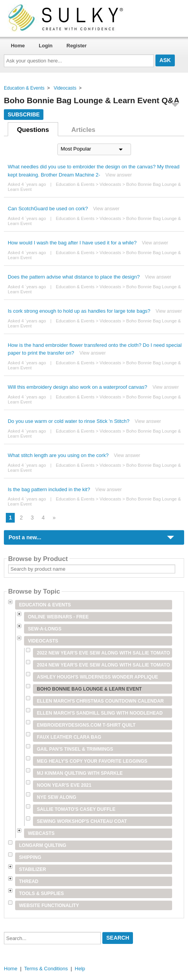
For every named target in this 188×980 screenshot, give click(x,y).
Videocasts (65, 88)
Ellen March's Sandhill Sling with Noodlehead (100, 713)
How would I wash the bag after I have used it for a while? (72, 243)
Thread (29, 881)
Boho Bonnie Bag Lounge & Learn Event (89, 689)
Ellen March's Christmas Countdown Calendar (100, 701)
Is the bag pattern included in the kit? (49, 489)
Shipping (30, 857)
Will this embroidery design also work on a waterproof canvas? (78, 387)
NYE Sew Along (57, 797)
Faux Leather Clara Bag (69, 737)
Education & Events (24, 88)
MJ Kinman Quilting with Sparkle (80, 773)
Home (18, 46)
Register (77, 46)
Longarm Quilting (43, 845)
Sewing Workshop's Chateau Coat (82, 821)
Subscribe (24, 114)
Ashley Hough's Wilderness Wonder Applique (97, 677)
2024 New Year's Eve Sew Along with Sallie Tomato (103, 665)
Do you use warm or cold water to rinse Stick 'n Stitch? (69, 421)
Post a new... (25, 537)
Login (46, 46)
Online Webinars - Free (58, 617)
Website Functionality (49, 906)
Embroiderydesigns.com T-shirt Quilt (86, 725)
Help (80, 969)
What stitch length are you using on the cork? (58, 455)
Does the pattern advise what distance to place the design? (74, 277)
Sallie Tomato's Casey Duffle (76, 809)
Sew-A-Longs (45, 629)
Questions (33, 130)
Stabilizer (33, 869)
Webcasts (41, 833)
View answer (119, 175)
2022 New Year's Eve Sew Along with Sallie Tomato (103, 653)
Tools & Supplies (41, 893)
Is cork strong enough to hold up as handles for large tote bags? (79, 311)
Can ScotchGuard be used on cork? (48, 209)
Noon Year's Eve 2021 (64, 785)
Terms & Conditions (46, 969)
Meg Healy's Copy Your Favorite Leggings (92, 761)
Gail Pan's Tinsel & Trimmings (75, 749)
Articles (83, 130)
